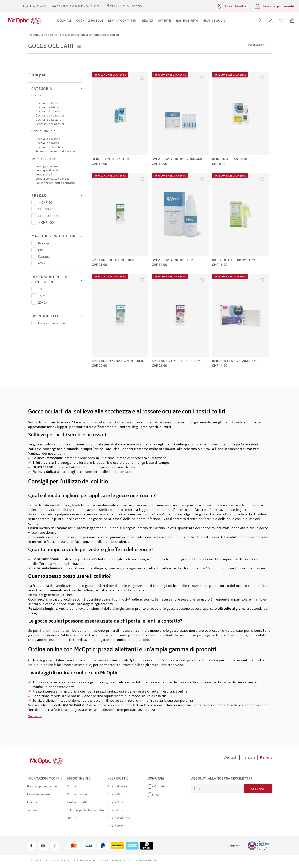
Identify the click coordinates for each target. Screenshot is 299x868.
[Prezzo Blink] (34, 250)
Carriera (32, 810)
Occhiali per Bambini (49, 111)
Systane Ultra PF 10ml (113, 260)
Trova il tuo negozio (126, 6)
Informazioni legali (44, 861)
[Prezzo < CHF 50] (34, 202)
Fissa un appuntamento (42, 786)
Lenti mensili (44, 174)
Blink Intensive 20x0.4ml (235, 361)
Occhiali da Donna (48, 103)
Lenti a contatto (51, 35)
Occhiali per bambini (49, 147)
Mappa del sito (149, 861)
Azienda (32, 802)
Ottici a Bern (115, 794)
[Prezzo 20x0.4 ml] (34, 302)
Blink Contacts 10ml (112, 159)
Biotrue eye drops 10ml (235, 260)
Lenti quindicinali (47, 170)
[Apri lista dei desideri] (282, 21)
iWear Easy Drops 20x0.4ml (177, 159)
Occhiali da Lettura (48, 120)
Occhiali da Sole (43, 131)
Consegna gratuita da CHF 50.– (80, 6)
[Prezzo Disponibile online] (34, 323)
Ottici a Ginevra (117, 786)
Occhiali (37, 95)
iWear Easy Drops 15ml (174, 260)
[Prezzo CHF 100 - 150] (34, 216)
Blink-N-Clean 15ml (230, 159)
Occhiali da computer (50, 115)
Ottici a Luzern (117, 810)
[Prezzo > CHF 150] (34, 222)
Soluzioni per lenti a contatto (81, 35)
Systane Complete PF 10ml (177, 361)
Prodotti (34, 35)
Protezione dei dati (119, 861)
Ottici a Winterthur (119, 818)
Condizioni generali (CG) (81, 861)
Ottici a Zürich (116, 802)
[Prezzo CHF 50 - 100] (34, 209)
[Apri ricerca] (260, 21)
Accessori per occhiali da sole (55, 151)
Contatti (156, 787)
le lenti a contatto (55, 631)
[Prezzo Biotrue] (34, 243)
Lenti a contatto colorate (53, 179)
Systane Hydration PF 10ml (118, 361)
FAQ (154, 795)
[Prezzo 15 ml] (34, 296)
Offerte (72, 818)
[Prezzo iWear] (34, 263)
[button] (271, 21)
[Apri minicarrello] (292, 21)
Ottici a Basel (116, 826)
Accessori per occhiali (50, 124)
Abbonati (258, 789)
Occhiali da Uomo (47, 107)
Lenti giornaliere (47, 166)
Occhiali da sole (77, 794)
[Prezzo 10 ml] (34, 289)
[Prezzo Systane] (34, 256)
